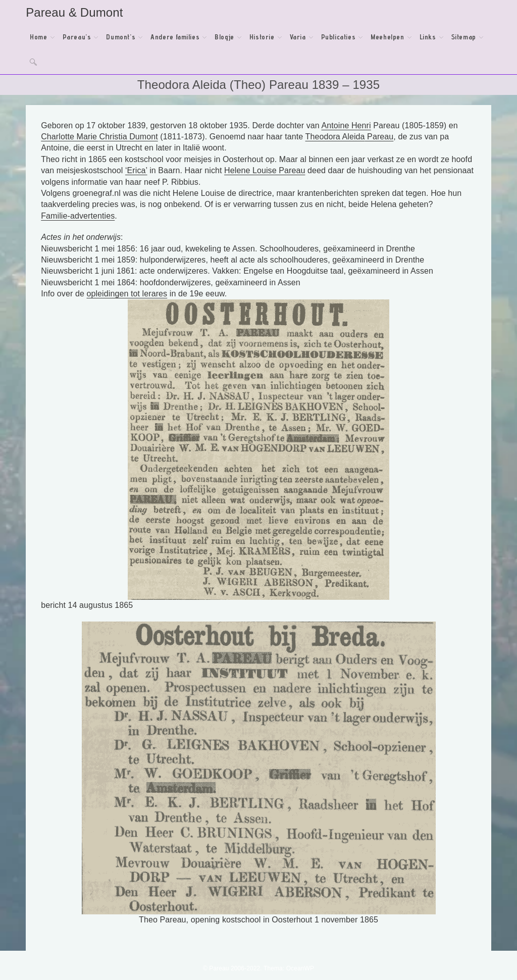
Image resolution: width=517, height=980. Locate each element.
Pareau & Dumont (74, 12)
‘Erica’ (136, 170)
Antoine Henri (346, 125)
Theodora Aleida (335, 137)
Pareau (379, 137)
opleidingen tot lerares (127, 294)
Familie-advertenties (78, 216)
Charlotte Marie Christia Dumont (99, 137)
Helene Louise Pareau (265, 170)
